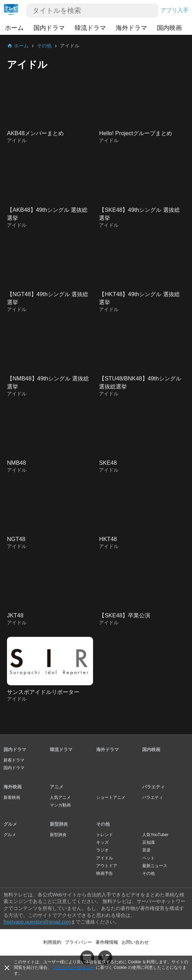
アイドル (105, 858)
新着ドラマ (14, 760)
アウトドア (107, 866)
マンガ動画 (60, 805)
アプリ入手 (175, 10)
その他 (103, 824)
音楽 (146, 850)
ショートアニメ (111, 797)
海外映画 (13, 787)
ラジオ (102, 850)
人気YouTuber (155, 835)
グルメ (10, 824)
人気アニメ (60, 797)
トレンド (105, 835)
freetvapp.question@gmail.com (37, 922)
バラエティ (153, 787)
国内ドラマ (49, 28)
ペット (148, 858)
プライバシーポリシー (74, 967)
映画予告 (105, 873)
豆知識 (148, 842)
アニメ (57, 787)
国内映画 (169, 28)
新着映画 (12, 797)
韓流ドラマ (90, 28)
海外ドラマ (131, 28)
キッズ (102, 842)
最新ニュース (155, 866)
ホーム (14, 28)
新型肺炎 (59, 824)
